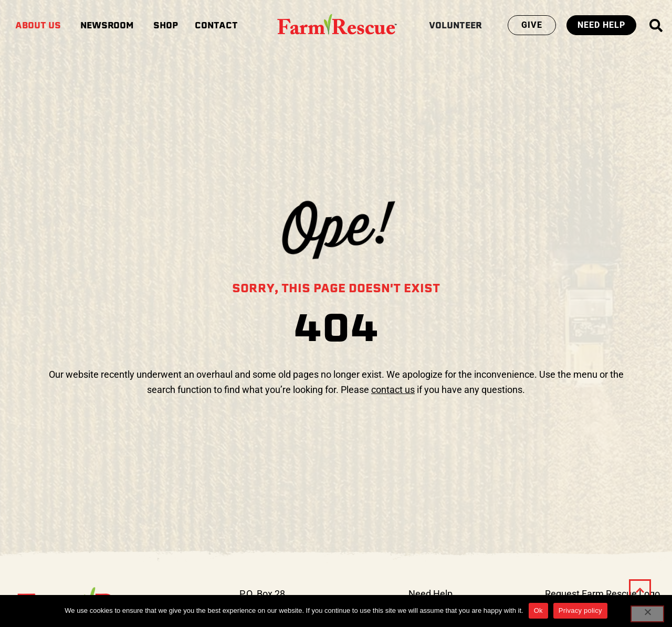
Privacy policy (580, 610)
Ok (538, 610)
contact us (393, 390)
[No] (647, 614)
